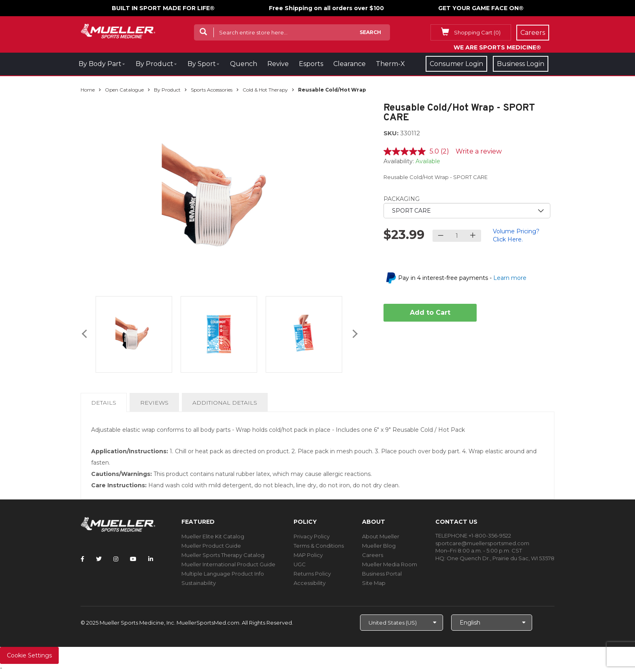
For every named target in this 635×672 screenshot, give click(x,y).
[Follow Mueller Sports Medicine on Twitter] (99, 559)
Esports (311, 64)
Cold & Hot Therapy (265, 90)
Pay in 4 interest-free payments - (462, 278)
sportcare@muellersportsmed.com (482, 543)
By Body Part (100, 64)
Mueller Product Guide (211, 546)
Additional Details (225, 403)
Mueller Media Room (390, 564)
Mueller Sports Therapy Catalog (223, 555)
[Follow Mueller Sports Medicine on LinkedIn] (151, 559)
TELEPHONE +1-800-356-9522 (473, 535)
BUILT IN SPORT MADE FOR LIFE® (163, 8)
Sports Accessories (212, 90)
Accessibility (310, 583)
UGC (300, 564)
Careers (373, 555)
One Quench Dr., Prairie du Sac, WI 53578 (501, 558)
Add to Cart (430, 313)
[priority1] (467, 211)
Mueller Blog (379, 546)
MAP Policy (308, 555)
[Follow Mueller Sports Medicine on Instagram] (116, 559)
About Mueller (381, 536)
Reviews (154, 403)
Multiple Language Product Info (223, 574)
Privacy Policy (312, 536)
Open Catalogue (124, 90)
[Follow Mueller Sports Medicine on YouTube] (133, 559)
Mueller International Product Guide (228, 564)
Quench (244, 64)
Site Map (374, 583)
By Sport (202, 64)
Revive (278, 64)
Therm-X (390, 64)
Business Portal (382, 574)
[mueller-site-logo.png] (118, 30)
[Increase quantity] (473, 236)
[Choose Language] (492, 623)
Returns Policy (312, 574)
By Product (154, 64)
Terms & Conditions (319, 546)
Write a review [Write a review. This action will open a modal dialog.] (479, 151)
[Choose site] (402, 623)
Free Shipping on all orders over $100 (326, 8)
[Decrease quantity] (441, 236)
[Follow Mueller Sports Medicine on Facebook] (82, 559)
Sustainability (199, 583)
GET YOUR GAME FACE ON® (481, 8)
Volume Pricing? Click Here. (516, 235)
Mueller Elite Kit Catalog (213, 536)
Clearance (349, 64)
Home (88, 90)
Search (370, 32)
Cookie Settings (29, 655)
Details (105, 405)
